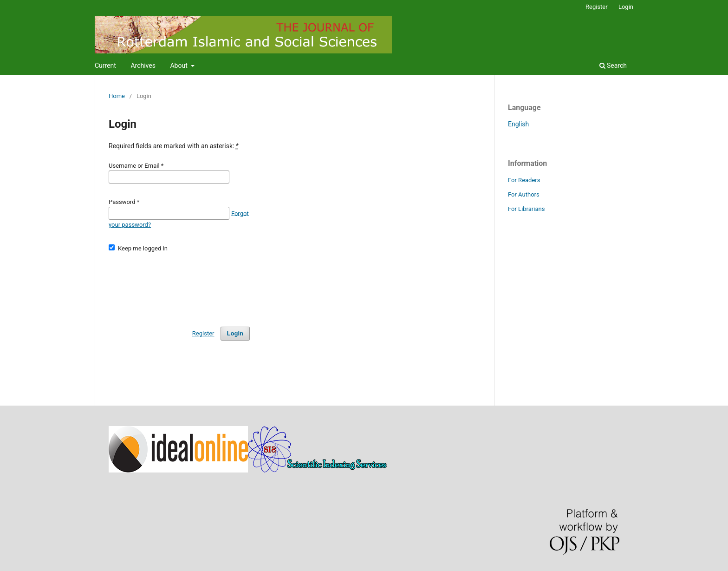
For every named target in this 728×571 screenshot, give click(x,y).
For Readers (524, 180)
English (518, 124)
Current (105, 66)
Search (613, 66)
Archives (143, 66)
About (179, 66)
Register (597, 7)
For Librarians (526, 209)
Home (117, 96)
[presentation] (179, 285)
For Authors (524, 194)
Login (626, 7)
